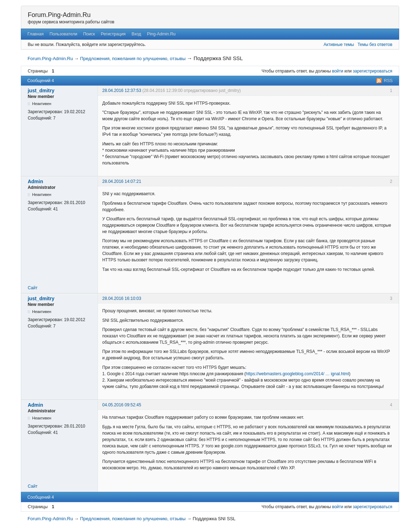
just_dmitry (41, 91)
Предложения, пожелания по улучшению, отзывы (133, 59)
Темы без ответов (375, 45)
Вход (136, 34)
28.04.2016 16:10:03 (122, 298)
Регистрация (113, 34)
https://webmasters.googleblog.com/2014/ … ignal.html (297, 374)
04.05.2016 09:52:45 (122, 405)
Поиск (89, 34)
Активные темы (339, 45)
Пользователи (63, 34)
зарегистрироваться (373, 71)
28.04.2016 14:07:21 (122, 181)
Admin (35, 181)
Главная (36, 34)
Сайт (32, 288)
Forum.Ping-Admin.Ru (59, 15)
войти (338, 71)
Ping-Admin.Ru (161, 34)
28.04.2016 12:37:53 (122, 91)
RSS (388, 81)
